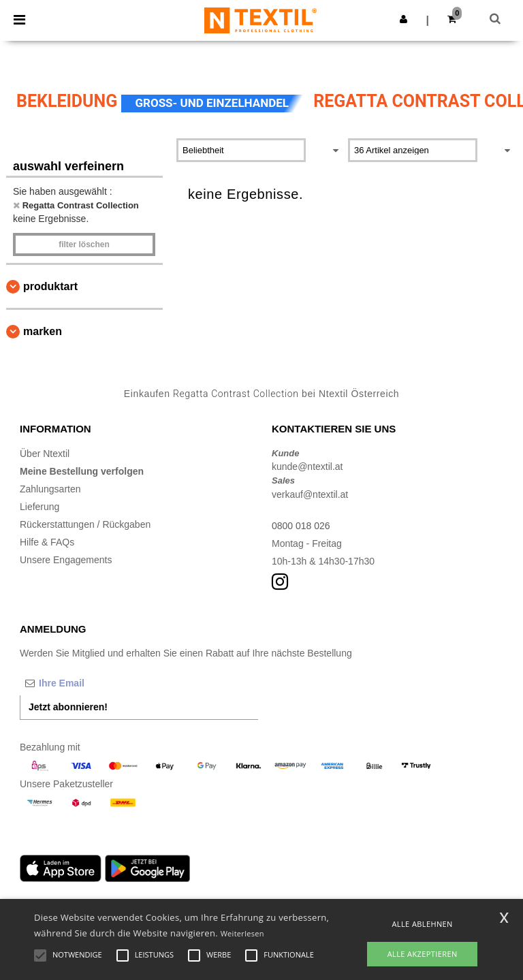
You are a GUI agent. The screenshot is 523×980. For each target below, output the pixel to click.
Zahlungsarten (50, 489)
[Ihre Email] (91, 683)
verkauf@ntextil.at (310, 494)
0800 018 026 (301, 526)
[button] (403, 19)
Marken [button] (43, 331)
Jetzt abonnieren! (68, 707)
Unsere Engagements (66, 560)
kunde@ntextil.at (307, 467)
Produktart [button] (50, 286)
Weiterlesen (242, 933)
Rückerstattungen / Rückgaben (85, 524)
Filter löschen (84, 244)
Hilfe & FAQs (47, 542)
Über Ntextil (45, 454)
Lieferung (39, 507)
